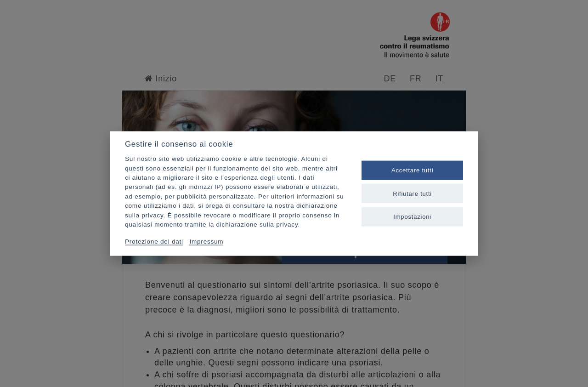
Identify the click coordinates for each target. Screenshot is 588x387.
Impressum (206, 241)
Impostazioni (412, 216)
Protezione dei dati (154, 241)
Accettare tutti (412, 170)
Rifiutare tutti (412, 193)
